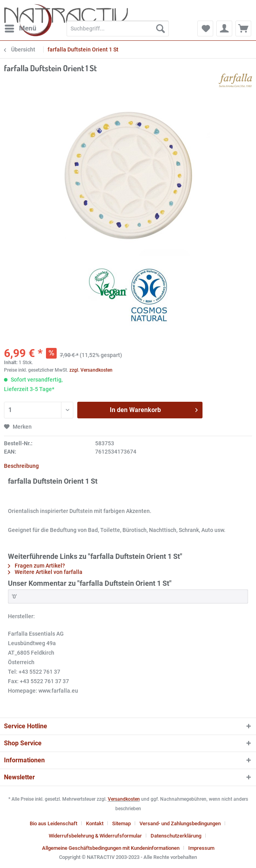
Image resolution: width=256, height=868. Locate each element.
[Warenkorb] (243, 28)
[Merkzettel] (205, 28)
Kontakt (95, 823)
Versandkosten (124, 799)
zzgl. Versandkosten (91, 370)
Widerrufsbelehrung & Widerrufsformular (95, 836)
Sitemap (121, 823)
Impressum (201, 848)
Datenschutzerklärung (176, 836)
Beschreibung (21, 466)
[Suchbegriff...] (118, 28)
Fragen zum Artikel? (36, 566)
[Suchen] (160, 28)
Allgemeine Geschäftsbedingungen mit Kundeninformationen (111, 848)
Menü (21, 27)
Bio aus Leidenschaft (53, 823)
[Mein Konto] (224, 28)
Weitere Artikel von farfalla (45, 572)
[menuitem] (20, 28)
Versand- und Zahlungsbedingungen (180, 823)
